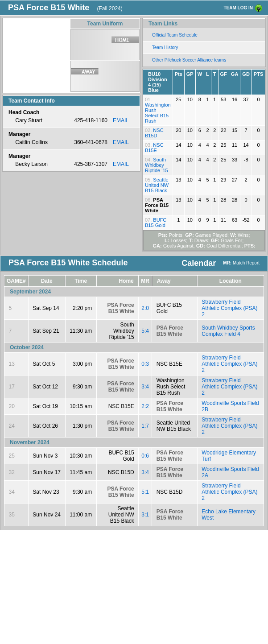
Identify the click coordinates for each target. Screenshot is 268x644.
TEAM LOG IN (238, 8)
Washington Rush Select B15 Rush (158, 113)
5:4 (145, 331)
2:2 (145, 406)
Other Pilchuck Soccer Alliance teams (189, 60)
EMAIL (121, 120)
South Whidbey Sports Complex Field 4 (228, 331)
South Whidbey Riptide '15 (157, 165)
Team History (165, 47)
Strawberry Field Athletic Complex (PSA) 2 (229, 308)
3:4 (145, 387)
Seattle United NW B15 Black (157, 185)
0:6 (145, 456)
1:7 (145, 426)
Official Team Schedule (175, 35)
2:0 (145, 308)
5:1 (145, 492)
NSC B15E (154, 148)
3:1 (145, 515)
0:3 (145, 364)
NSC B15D (154, 133)
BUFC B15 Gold (156, 223)
